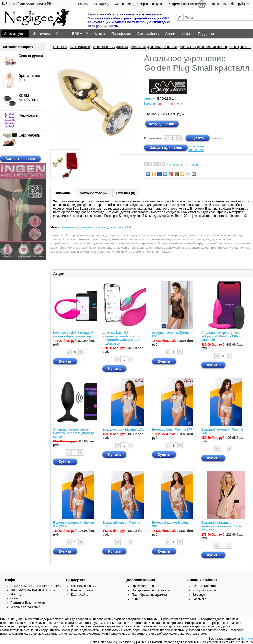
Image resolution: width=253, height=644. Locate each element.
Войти (6, 4)
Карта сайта (80, 595)
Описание (63, 193)
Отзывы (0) (126, 193)
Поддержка (207, 34)
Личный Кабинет (204, 586)
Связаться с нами (84, 586)
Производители (143, 586)
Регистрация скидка (34, 4)
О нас (14, 598)
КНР (128, 227)
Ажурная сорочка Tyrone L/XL (171, 335)
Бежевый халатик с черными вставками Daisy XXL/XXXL (222, 526)
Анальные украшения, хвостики (154, 47)
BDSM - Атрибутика (88, 34)
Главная (83, 4)
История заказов (204, 590)
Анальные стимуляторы (110, 47)
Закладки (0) (102, 4)
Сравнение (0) (125, 4)
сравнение (196, 150)
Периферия (121, 34)
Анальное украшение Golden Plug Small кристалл (216, 47)
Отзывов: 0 (175, 165)
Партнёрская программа (149, 595)
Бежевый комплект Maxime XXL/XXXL (74, 524)
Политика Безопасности (27, 603)
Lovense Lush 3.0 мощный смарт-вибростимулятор (73, 335)
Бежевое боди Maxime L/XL (123, 430)
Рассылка (199, 599)
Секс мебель (148, 34)
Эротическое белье (49, 34)
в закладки (196, 146)
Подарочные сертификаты (151, 590)
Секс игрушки (15, 34)
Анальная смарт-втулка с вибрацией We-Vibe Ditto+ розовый (221, 336)
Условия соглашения (25, 607)
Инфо (187, 34)
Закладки (199, 595)
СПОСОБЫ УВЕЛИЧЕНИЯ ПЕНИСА (36, 586)
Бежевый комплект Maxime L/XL (222, 431)
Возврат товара (82, 590)
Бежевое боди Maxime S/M (172, 430)
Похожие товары (94, 193)
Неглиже (247, 639)
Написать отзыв (199, 165)
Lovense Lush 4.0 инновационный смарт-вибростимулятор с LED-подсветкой (122, 338)
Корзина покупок (151, 4)
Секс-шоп (60, 47)
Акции (170, 34)
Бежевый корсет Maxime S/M (171, 524)
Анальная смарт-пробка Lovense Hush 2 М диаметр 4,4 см (74, 433)
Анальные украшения (77, 227)
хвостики (101, 227)
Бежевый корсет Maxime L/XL (121, 524)
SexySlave (116, 227)
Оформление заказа (182, 4)
